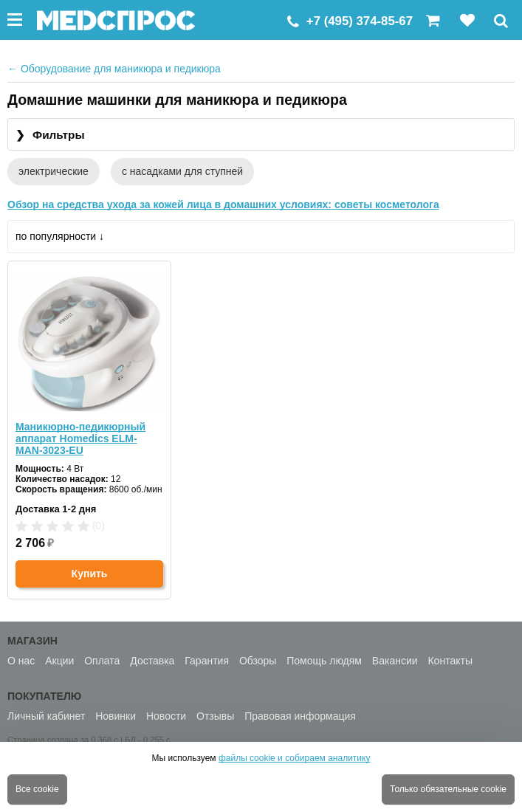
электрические (54, 171)
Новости (166, 716)
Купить (90, 574)
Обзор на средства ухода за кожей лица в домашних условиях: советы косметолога (223, 204)
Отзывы (215, 716)
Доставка (152, 661)
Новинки (116, 716)
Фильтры (50, 135)
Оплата (102, 661)
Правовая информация (300, 716)
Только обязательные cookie (448, 789)
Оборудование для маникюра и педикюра (114, 69)
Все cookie (37, 789)
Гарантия (207, 661)
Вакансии (395, 661)
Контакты (450, 661)
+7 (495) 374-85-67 (360, 21)
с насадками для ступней (182, 171)
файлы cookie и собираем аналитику (295, 758)
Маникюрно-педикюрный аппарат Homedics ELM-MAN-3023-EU (80, 438)
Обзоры (258, 661)
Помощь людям (324, 661)
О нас (21, 661)
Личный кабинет (46, 716)
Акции (59, 661)
